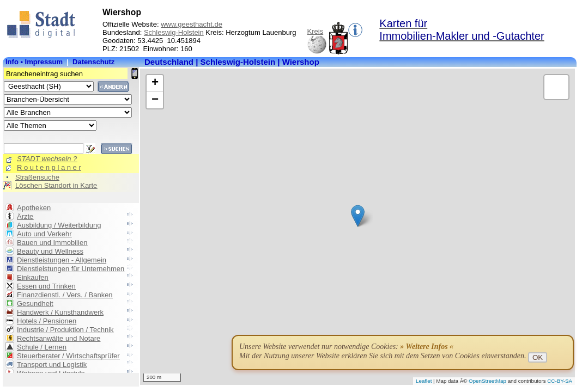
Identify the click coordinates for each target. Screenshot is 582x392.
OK (538, 357)
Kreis (316, 31)
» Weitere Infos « (427, 347)
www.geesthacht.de (192, 24)
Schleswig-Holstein (174, 32)
